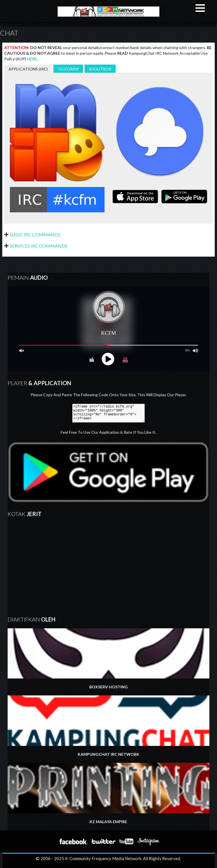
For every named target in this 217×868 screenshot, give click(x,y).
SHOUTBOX (100, 69)
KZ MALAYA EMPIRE (108, 793)
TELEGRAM (68, 69)
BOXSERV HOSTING (108, 659)
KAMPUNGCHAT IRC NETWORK (108, 726)
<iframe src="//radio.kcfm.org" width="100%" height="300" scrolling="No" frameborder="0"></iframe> (108, 413)
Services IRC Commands (39, 246)
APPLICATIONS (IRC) (28, 69)
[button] (200, 8)
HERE (32, 59)
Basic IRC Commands (35, 234)
